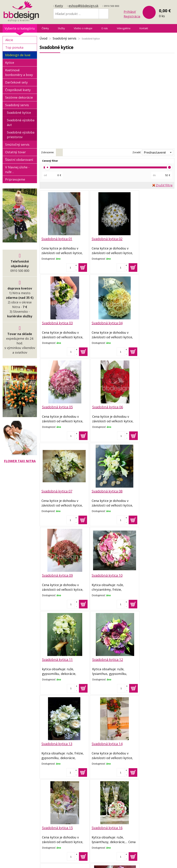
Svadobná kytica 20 (102, 743)
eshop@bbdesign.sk (84, 6)
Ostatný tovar (15, 152)
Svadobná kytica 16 (57, 659)
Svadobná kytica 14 (102, 575)
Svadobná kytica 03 (147, 239)
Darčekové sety (16, 82)
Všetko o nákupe (83, 28)
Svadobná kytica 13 (57, 575)
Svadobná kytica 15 (147, 575)
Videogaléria (124, 28)
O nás (105, 28)
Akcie (9, 40)
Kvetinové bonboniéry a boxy (19, 72)
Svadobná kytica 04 (57, 323)
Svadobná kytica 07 (57, 407)
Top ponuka (14, 47)
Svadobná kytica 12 (147, 491)
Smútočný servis (17, 144)
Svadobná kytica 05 (102, 323)
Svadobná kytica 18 (147, 659)
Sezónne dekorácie (19, 97)
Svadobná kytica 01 (57, 239)
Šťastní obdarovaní (19, 160)
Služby (61, 28)
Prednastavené (155, 152)
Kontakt (144, 28)
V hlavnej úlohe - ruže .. (17, 169)
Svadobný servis (17, 105)
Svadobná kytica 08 (102, 407)
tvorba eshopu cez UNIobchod (87, 857)
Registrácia (132, 16)
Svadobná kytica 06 (147, 323)
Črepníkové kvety (18, 90)
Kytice (10, 63)
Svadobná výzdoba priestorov (21, 135)
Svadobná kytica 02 (102, 239)
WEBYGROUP (149, 857)
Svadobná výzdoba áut (21, 122)
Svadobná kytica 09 (147, 407)
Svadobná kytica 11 (102, 491)
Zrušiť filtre (164, 185)
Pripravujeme (15, 179)
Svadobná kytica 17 (102, 659)
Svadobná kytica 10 (57, 491)
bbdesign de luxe (18, 55)
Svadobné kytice (19, 113)
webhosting (116, 857)
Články (45, 28)
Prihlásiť (130, 12)
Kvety (59, 6)
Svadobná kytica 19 (57, 743)
